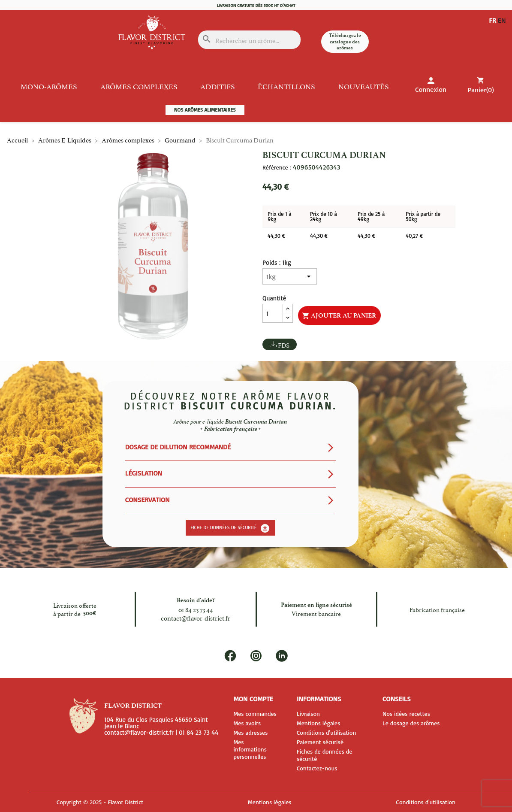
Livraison (308, 714)
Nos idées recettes (406, 714)
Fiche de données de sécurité (230, 528)
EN (493, 27)
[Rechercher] (249, 40)
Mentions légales (318, 723)
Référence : (277, 167)
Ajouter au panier (339, 316)
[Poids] (290, 276)
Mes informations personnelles (250, 749)
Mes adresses (250, 732)
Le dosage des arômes (411, 723)
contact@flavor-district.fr (196, 618)
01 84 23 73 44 (196, 609)
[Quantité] (273, 313)
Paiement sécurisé (320, 742)
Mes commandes (255, 714)
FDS (284, 345)
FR (492, 20)
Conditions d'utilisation (326, 732)
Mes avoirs (247, 723)
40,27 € (414, 236)
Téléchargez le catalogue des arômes (345, 41)
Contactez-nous (317, 768)
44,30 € (276, 236)
